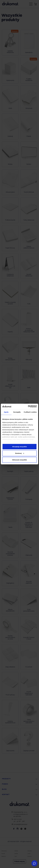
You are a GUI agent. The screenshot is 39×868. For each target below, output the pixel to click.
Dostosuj (20, 453)
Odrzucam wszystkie (19, 460)
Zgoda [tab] (6, 412)
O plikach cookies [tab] (30, 412)
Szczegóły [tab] (17, 412)
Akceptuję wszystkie (19, 447)
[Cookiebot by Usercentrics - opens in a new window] (28, 406)
